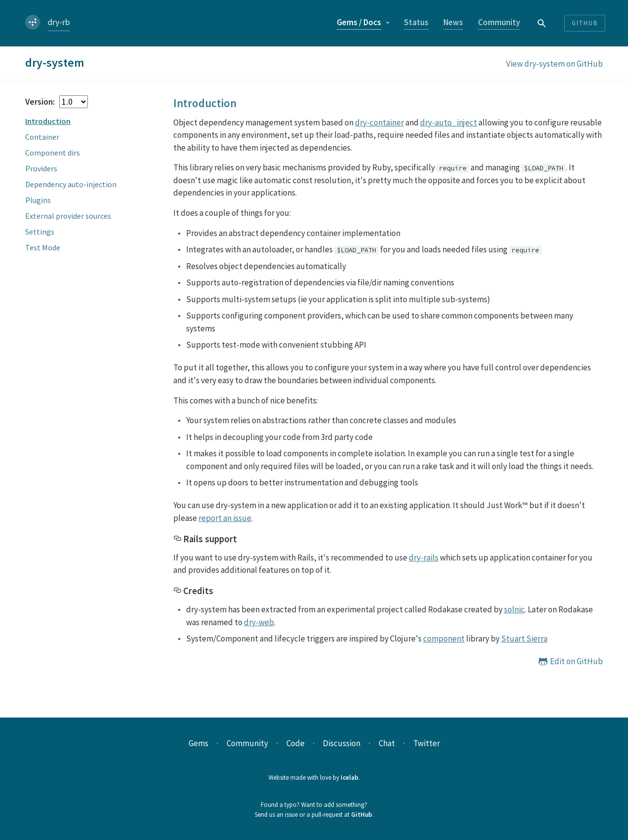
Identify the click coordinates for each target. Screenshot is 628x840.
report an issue (225, 518)
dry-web (259, 622)
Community (499, 22)
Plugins (38, 200)
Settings (40, 232)
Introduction (48, 121)
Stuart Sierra (524, 639)
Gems (359, 22)
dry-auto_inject (449, 122)
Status (416, 22)
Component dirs (53, 153)
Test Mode (43, 247)
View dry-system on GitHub (554, 64)
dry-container (379, 122)
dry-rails (424, 558)
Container (42, 137)
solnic (514, 609)
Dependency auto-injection (71, 184)
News (453, 22)
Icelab (350, 778)
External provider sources (68, 216)
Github (585, 23)
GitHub (362, 815)
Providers (41, 168)
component (444, 639)
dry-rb (59, 22)
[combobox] (542, 23)
